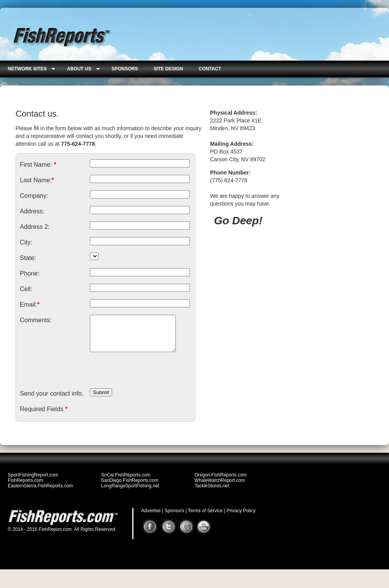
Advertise (151, 518)
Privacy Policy (241, 518)
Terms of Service (205, 518)
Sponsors (174, 518)
